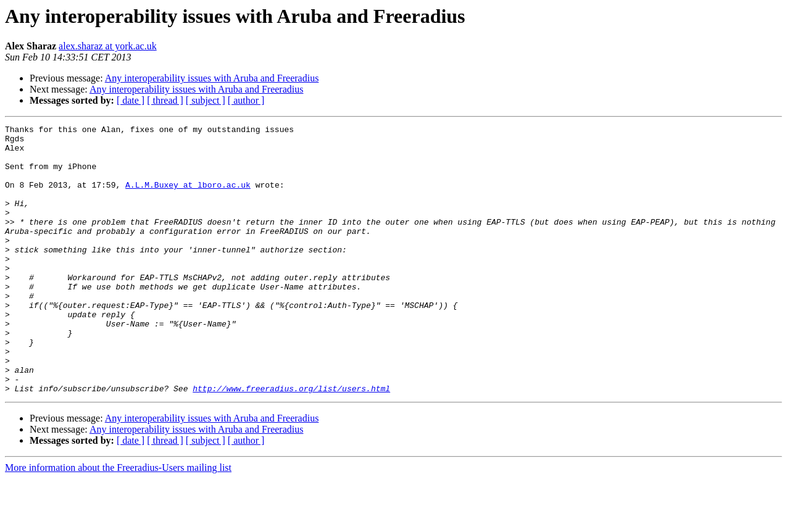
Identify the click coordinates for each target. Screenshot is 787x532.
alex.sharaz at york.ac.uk (108, 46)
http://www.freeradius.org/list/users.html (291, 442)
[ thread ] (165, 100)
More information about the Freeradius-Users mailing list (118, 521)
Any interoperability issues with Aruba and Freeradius (212, 78)
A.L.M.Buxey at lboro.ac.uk (188, 197)
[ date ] (131, 100)
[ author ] (246, 100)
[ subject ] (206, 100)
